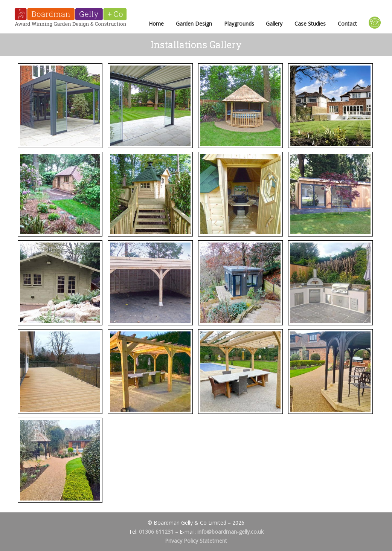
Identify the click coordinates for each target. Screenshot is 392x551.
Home (156, 24)
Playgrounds (239, 24)
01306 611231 (156, 532)
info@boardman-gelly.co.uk (230, 532)
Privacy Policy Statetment (196, 541)
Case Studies (310, 24)
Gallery (274, 24)
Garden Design (194, 24)
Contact (347, 24)
